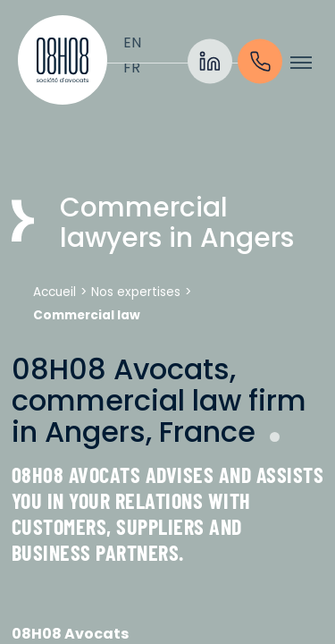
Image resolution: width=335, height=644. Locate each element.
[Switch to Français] (132, 68)
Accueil (54, 292)
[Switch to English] (132, 43)
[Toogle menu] (301, 63)
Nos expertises (136, 292)
